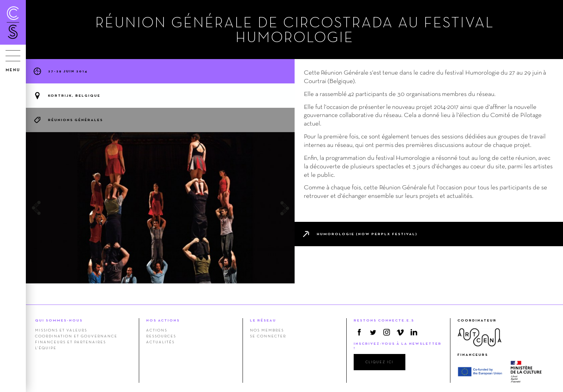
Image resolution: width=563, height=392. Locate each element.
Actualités (160, 342)
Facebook (359, 332)
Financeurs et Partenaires (71, 342)
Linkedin (414, 332)
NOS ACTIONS (163, 320)
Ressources (161, 336)
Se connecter (268, 336)
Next (284, 208)
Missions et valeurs (61, 330)
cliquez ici (380, 362)
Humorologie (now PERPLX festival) (367, 234)
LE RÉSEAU (263, 320)
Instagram (387, 332)
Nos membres (267, 330)
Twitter (373, 332)
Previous (36, 208)
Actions (157, 330)
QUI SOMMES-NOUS (59, 320)
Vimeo (400, 332)
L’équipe (46, 348)
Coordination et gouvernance (76, 336)
